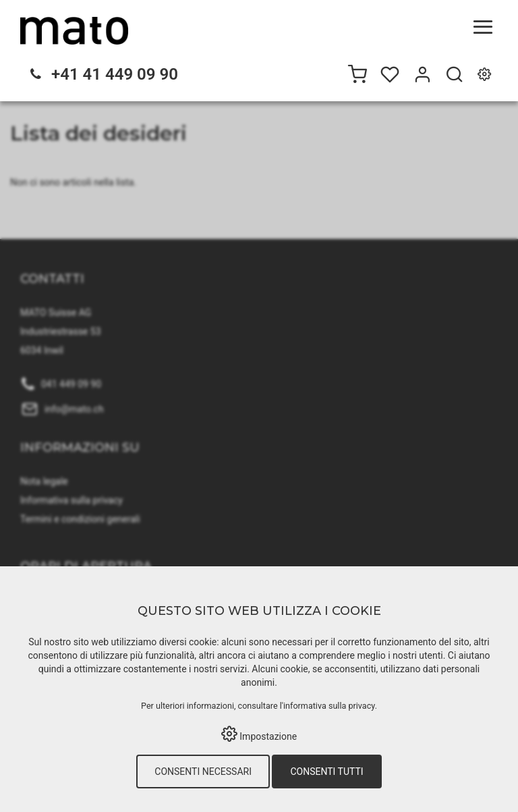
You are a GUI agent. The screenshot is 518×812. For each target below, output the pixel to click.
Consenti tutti (326, 772)
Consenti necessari (203, 772)
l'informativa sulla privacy (327, 706)
